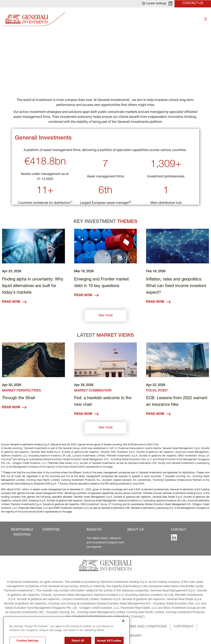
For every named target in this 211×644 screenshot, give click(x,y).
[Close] (123, 630)
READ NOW (14, 302)
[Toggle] (205, 19)
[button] (154, 4)
